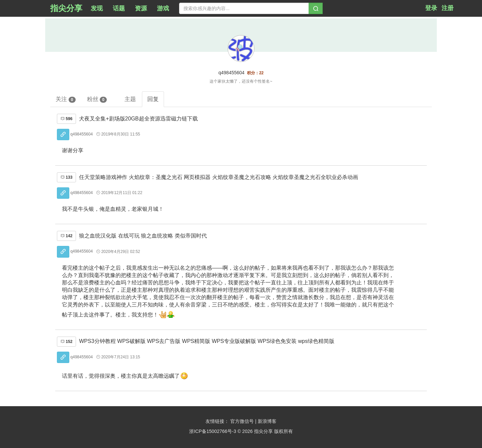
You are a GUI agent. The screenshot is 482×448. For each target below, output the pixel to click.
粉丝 (97, 99)
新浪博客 (267, 421)
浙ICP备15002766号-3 (213, 431)
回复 (153, 99)
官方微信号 (243, 421)
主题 (130, 99)
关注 (66, 99)
